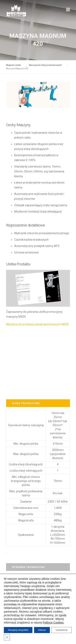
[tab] (38, 403)
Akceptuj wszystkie (18, 630)
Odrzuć (42, 630)
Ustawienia (62, 630)
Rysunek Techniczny (29, 567)
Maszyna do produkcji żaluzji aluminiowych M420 (37, 324)
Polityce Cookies (53, 623)
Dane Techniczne (26, 403)
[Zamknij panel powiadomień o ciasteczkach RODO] (7, 637)
